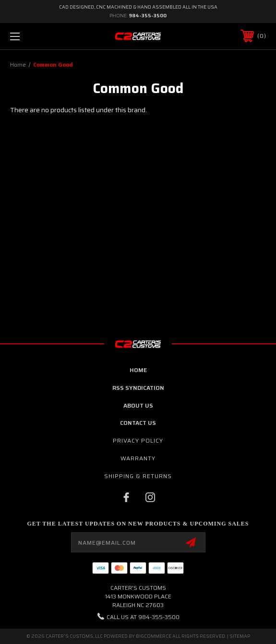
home (138, 370)
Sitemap (240, 636)
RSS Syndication (138, 388)
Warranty (138, 458)
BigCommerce (154, 636)
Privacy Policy (138, 440)
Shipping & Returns (138, 476)
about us (138, 405)
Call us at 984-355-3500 (143, 617)
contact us (138, 423)
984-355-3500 (148, 16)
